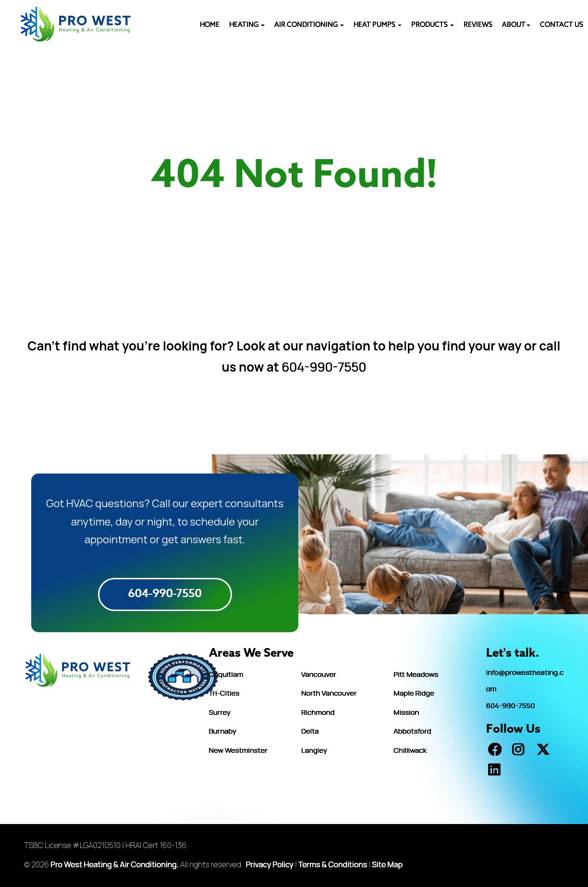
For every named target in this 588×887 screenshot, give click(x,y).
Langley (314, 750)
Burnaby (223, 731)
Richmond (318, 712)
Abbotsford (412, 731)
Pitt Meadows (416, 674)
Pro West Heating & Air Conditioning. (115, 864)
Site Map (387, 864)
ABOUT (516, 25)
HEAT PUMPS (378, 25)
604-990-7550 (324, 367)
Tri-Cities (224, 693)
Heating (247, 25)
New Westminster (238, 750)
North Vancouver (329, 693)
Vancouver (319, 674)
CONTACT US (562, 25)
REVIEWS (478, 25)
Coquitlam (226, 674)
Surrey (220, 712)
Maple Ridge (414, 693)
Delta (310, 731)
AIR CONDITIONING (309, 25)
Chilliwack (410, 750)
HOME (210, 25)
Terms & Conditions (333, 864)
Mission (406, 712)
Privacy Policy (270, 864)
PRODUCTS (433, 25)
